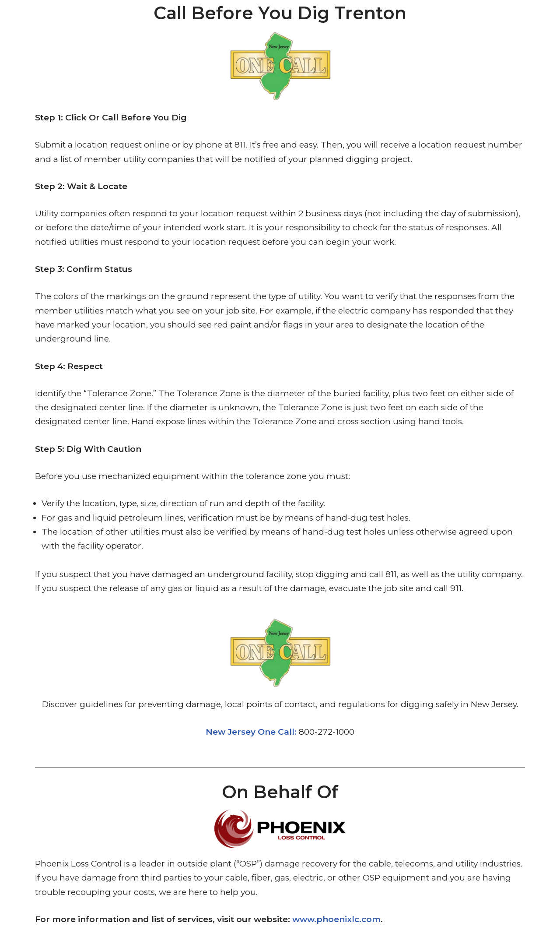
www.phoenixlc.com (336, 919)
